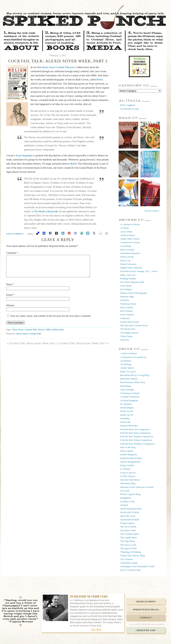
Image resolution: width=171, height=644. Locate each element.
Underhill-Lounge (129, 563)
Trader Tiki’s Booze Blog (132, 556)
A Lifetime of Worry (130, 224)
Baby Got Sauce (128, 372)
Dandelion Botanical (130, 253)
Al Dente (125, 228)
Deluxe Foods (127, 257)
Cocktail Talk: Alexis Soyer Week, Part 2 (58, 61)
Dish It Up (125, 261)
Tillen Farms (126, 336)
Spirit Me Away (128, 516)
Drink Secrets (127, 411)
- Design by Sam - (146, 630)
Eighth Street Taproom (131, 268)
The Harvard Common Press (134, 325)
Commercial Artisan (130, 242)
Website (10, 310)
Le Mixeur (125, 469)
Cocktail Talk (31, 334)
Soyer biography (24, 155)
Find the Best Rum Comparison (135, 433)
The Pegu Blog (127, 541)
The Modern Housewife (46, 211)
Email (10, 299)
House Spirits (127, 451)
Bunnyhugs (126, 386)
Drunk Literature (128, 264)
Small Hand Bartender (131, 509)
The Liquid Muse (129, 537)
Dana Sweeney (127, 250)
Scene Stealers (127, 315)
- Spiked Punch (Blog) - (146, 610)
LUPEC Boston (128, 476)
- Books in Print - (146, 601)
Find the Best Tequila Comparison (137, 436)
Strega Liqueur (127, 523)
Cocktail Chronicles (130, 397)
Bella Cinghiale (128, 105)
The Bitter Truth (128, 530)
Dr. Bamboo (126, 404)
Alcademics (126, 361)
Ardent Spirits (127, 368)
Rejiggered (125, 498)
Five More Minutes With (132, 282)
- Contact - (146, 618)
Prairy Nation (127, 307)
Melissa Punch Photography (134, 293)
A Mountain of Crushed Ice (133, 357)
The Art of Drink (128, 527)
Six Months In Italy (130, 109)
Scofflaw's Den (128, 501)
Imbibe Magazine (129, 454)
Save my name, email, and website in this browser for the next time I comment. (51, 320)
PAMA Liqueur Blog (130, 494)
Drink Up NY (127, 415)
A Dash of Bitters (129, 353)
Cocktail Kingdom (129, 400)
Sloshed (124, 505)
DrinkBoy (125, 418)
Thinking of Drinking (131, 552)
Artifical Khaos (128, 235)
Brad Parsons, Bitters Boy (133, 382)
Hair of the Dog (128, 447)
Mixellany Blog (128, 483)
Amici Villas (126, 232)
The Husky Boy (128, 329)
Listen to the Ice (128, 473)
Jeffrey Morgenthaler (130, 462)
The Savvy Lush (128, 545)
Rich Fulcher (126, 311)
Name (10, 289)
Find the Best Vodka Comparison (136, 440)
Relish (100, 79)
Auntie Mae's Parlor (130, 239)
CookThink (126, 246)
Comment (12, 253)
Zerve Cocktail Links (130, 570)
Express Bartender (129, 426)
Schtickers (125, 318)
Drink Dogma (127, 408)
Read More (96, 630)
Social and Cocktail (130, 512)
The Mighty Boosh (129, 333)
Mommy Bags (127, 297)
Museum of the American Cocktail (137, 487)
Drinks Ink (125, 422)
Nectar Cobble (45, 334)
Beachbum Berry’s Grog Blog (135, 375)
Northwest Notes (128, 304)
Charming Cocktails (130, 393)
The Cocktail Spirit (129, 534)
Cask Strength (127, 390)
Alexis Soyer (17, 334)
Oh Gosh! (125, 491)
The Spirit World (128, 548)
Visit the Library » (152, 211)
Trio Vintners (127, 559)
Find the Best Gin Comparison (135, 429)
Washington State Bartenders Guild (137, 566)
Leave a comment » (15, 234)
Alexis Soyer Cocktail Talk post (58, 67)
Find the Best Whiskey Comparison (137, 444)
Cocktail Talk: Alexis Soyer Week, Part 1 (33, 348)
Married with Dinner (130, 480)
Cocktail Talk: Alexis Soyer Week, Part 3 (83, 348)
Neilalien (125, 300)
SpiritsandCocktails (130, 519)
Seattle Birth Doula (129, 322)
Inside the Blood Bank (131, 458)
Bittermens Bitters (129, 379)
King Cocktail (127, 465)
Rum (62, 334)
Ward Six (125, 340)
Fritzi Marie (126, 286)
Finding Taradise (128, 279)
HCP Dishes (126, 289)
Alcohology (126, 364)
